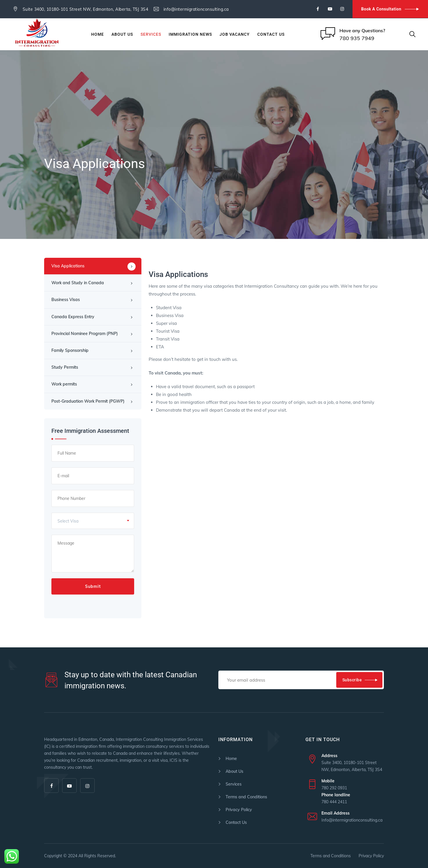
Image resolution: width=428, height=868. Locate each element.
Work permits (64, 384)
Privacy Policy (239, 810)
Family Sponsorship (70, 350)
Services (151, 34)
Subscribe (352, 680)
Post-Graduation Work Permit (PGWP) (88, 401)
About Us (122, 34)
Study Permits (65, 367)
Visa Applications (68, 266)
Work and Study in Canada (78, 283)
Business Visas (66, 300)
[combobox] (93, 521)
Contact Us (271, 34)
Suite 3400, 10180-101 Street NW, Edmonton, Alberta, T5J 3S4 (86, 9)
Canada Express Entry (73, 317)
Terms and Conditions (246, 797)
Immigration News (190, 34)
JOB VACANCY (235, 34)
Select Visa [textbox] (68, 521)
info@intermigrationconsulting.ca (196, 9)
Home (98, 34)
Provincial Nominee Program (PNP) (85, 334)
